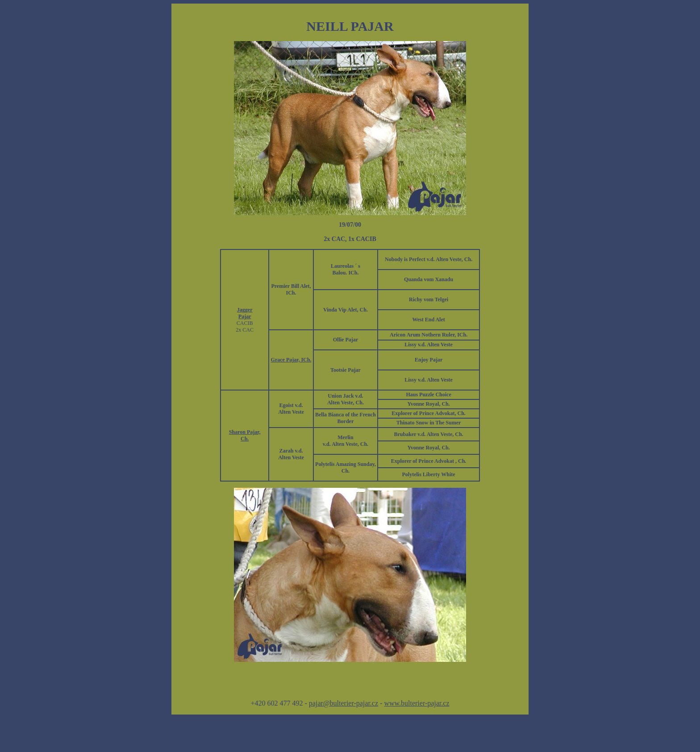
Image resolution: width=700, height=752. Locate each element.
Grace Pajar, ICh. (291, 360)
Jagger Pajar (245, 313)
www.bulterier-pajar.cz (417, 703)
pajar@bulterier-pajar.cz (344, 703)
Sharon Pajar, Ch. (245, 435)
